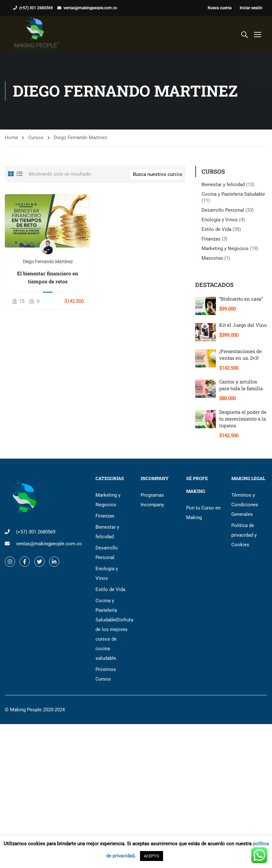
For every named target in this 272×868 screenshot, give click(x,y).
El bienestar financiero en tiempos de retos (48, 277)
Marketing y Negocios (225, 249)
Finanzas (211, 239)
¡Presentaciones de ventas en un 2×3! (240, 355)
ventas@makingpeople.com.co (90, 8)
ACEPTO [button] (152, 856)
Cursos (36, 138)
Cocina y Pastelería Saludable (233, 194)
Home (11, 138)
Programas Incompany (152, 500)
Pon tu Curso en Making (203, 513)
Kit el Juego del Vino (243, 325)
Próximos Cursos (106, 674)
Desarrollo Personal (223, 210)
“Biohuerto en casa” (241, 299)
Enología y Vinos (220, 220)
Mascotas (212, 258)
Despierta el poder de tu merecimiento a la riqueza (243, 419)
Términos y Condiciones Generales (245, 505)
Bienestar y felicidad (223, 185)
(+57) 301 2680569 (36, 8)
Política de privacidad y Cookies (244, 535)
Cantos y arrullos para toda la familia (241, 385)
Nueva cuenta (220, 8)
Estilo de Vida (216, 229)
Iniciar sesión (251, 8)
